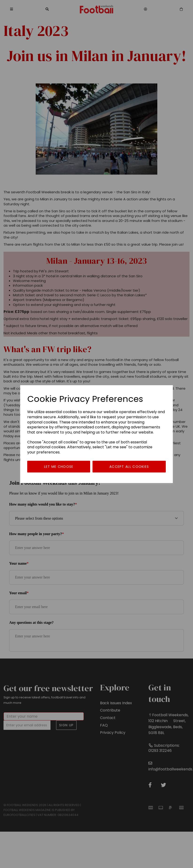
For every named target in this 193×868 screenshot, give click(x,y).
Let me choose (59, 467)
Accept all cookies (129, 467)
